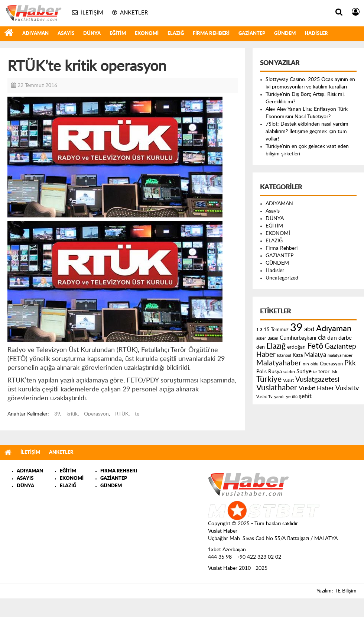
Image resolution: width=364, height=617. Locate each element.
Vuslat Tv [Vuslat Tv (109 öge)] (264, 397)
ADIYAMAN (35, 34)
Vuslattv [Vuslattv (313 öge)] (347, 388)
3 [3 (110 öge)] (261, 330)
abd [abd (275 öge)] (309, 329)
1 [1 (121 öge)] (257, 330)
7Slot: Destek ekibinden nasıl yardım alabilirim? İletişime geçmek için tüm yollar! (307, 132)
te (137, 414)
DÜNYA (92, 34)
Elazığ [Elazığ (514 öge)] (276, 346)
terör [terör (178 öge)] (324, 372)
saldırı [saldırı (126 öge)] (289, 372)
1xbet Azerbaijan (227, 550)
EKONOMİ (147, 34)
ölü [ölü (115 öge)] (295, 397)
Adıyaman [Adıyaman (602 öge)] (334, 329)
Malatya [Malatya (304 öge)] (315, 355)
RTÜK (122, 414)
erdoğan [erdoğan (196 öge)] (296, 347)
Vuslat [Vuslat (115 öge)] (288, 380)
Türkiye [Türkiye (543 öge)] (269, 379)
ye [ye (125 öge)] (288, 397)
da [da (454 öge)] (322, 337)
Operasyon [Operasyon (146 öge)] (331, 364)
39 (57, 414)
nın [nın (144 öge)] (306, 364)
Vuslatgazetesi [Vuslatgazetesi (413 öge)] (317, 379)
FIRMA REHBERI (119, 471)
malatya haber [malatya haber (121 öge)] (340, 356)
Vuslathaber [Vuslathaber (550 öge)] (277, 388)
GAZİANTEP (252, 34)
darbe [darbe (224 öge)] (345, 338)
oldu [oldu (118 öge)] (314, 364)
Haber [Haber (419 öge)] (266, 355)
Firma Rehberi (211, 34)
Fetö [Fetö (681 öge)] (315, 346)
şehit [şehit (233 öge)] (305, 396)
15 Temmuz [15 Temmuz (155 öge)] (276, 330)
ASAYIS (25, 479)
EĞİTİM (118, 34)
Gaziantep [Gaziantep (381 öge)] (340, 347)
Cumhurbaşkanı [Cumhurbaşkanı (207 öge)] (298, 338)
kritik (72, 414)
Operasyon (96, 414)
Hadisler (316, 34)
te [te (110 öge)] (315, 372)
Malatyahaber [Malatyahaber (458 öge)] (279, 363)
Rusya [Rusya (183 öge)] (275, 372)
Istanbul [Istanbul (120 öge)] (284, 356)
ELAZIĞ (176, 34)
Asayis (66, 34)
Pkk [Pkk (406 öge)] (350, 363)
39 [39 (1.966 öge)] (296, 328)
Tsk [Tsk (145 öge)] (334, 372)
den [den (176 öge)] (261, 347)
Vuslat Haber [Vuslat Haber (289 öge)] (316, 388)
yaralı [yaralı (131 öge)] (279, 397)
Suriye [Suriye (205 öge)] (304, 372)
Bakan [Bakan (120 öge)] (273, 338)
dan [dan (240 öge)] (332, 338)
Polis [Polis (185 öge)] (261, 372)
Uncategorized (282, 278)
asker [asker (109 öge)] (261, 338)
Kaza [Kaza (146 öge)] (298, 355)
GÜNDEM (285, 34)
